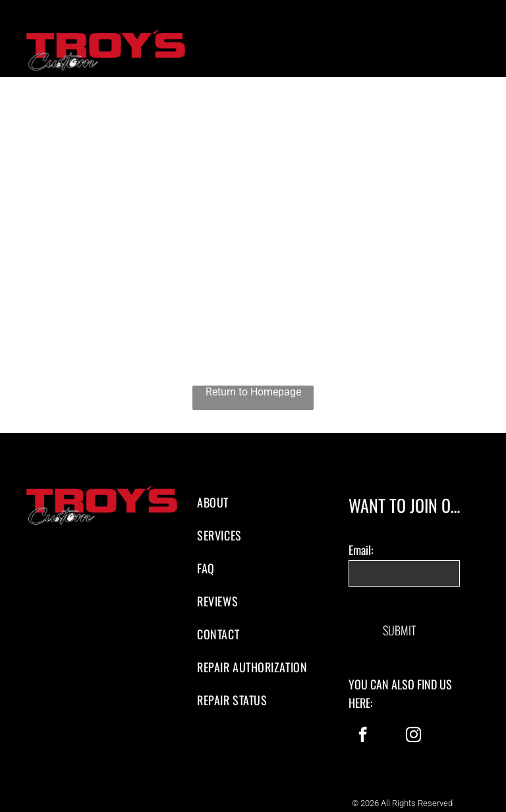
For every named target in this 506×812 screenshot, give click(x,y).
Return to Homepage (253, 392)
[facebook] (363, 724)
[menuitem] (253, 502)
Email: (361, 550)
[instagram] (413, 724)
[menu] (477, 53)
